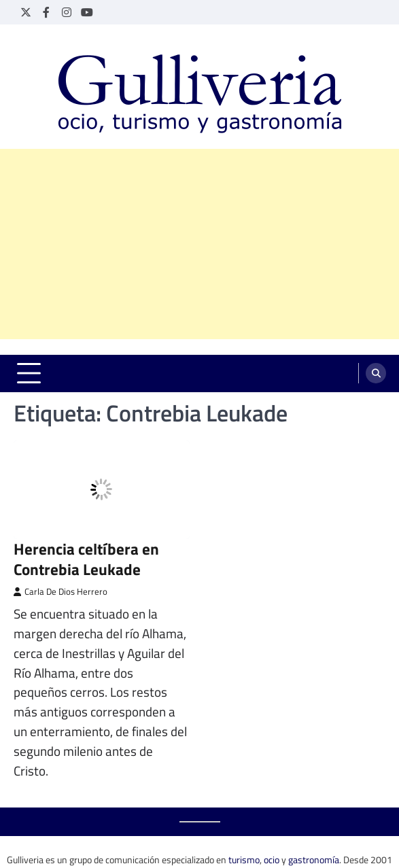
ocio (272, 860)
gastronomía (314, 860)
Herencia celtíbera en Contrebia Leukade (86, 559)
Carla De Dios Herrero (60, 592)
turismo (244, 860)
